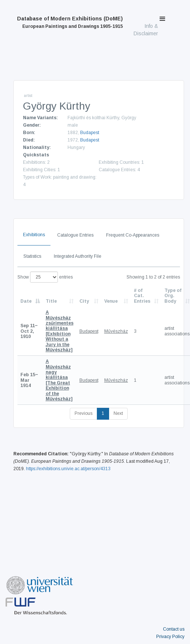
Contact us (174, 629)
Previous (83, 413)
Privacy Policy (170, 637)
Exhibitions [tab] (34, 235)
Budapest (90, 133)
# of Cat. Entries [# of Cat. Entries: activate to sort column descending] (142, 296)
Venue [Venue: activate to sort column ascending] (111, 301)
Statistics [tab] (32, 256)
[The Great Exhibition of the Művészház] (59, 380)
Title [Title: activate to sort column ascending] (51, 301)
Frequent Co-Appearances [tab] (133, 235)
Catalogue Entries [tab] (75, 235)
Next (118, 413)
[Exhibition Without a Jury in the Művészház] (60, 331)
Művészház (116, 331)
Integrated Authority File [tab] (78, 256)
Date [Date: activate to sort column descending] (26, 301)
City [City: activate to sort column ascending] (84, 301)
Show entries (45, 277)
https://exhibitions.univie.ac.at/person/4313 (68, 469)
